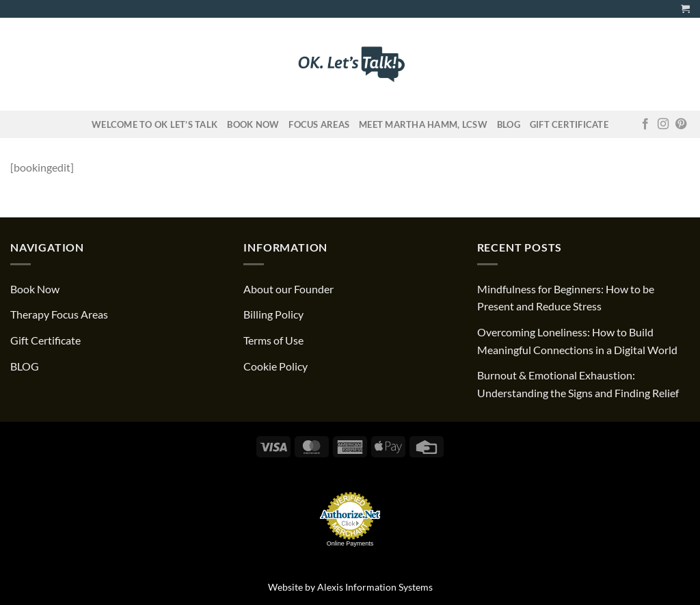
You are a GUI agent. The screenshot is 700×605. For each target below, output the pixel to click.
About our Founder (288, 289)
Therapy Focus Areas (59, 314)
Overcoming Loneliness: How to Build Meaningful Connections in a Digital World (577, 341)
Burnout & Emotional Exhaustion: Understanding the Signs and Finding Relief (578, 384)
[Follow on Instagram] (663, 124)
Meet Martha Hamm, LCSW (423, 124)
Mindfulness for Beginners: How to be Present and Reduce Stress (566, 298)
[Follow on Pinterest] (681, 124)
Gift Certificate (569, 124)
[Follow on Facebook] (645, 124)
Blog (509, 124)
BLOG (25, 366)
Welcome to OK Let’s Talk (154, 124)
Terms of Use (273, 340)
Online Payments (350, 543)
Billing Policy (273, 314)
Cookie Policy (275, 366)
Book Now (253, 124)
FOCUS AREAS (319, 124)
